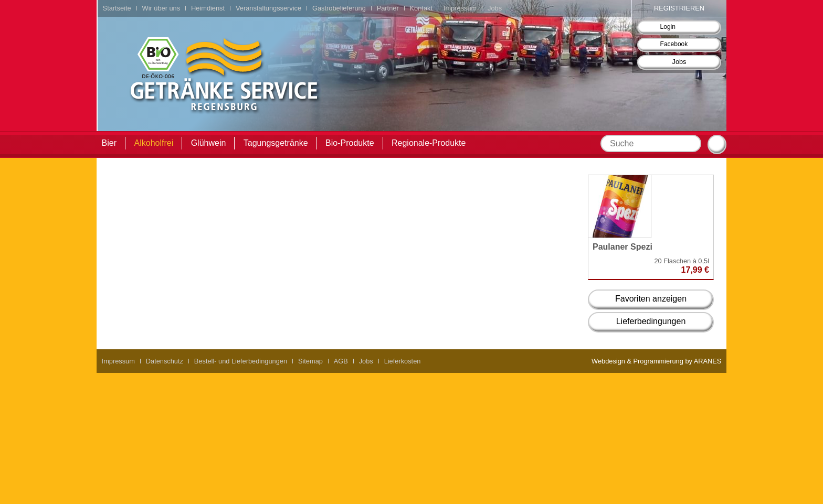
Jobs (679, 62)
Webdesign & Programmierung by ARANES (656, 361)
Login (668, 27)
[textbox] (651, 143)
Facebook (674, 44)
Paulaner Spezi (622, 247)
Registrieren (679, 8)
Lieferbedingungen (651, 321)
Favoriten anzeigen (651, 299)
